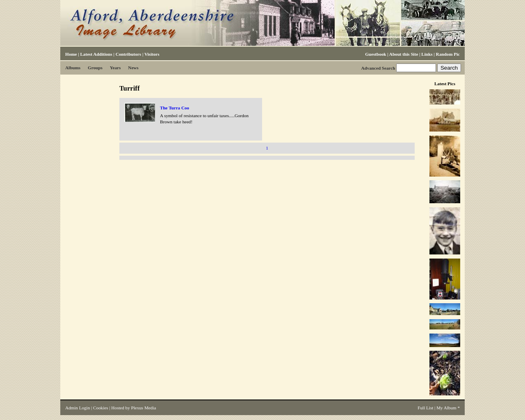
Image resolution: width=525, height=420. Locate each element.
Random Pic (448, 54)
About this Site (404, 54)
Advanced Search (378, 68)
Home (71, 54)
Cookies (100, 408)
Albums (73, 68)
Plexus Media (144, 408)
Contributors (128, 54)
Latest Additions (96, 54)
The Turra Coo (175, 108)
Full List (425, 408)
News (133, 68)
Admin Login (78, 408)
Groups (95, 68)
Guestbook (375, 54)
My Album (446, 408)
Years (115, 68)
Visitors (152, 54)
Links (427, 54)
